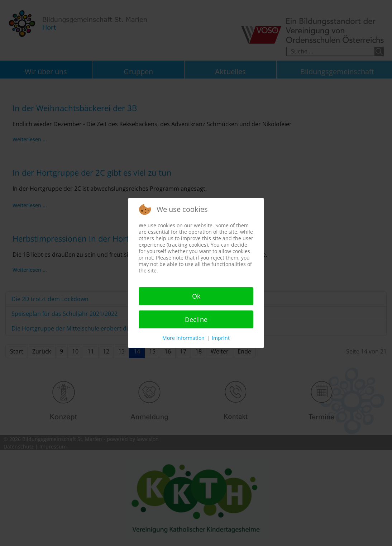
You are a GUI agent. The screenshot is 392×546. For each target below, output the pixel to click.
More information (183, 338)
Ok (196, 296)
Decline (196, 319)
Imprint (221, 338)
